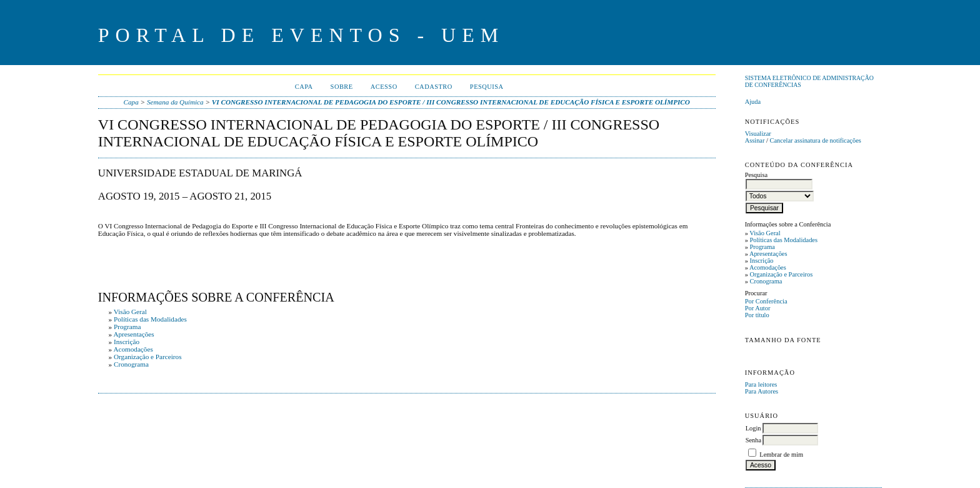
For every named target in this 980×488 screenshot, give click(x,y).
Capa (304, 87)
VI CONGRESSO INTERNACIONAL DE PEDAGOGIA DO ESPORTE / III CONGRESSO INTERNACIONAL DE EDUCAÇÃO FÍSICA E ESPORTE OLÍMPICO (451, 102)
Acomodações (768, 267)
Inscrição (761, 261)
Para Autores (762, 391)
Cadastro (434, 87)
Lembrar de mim (781, 455)
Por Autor (758, 308)
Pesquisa (487, 87)
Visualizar (758, 134)
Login (753, 428)
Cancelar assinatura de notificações (816, 140)
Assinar (755, 140)
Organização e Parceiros (781, 274)
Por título (757, 315)
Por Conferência (766, 301)
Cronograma (766, 281)
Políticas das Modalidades (783, 240)
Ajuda (753, 102)
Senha (753, 440)
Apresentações (768, 254)
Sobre (342, 87)
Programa (762, 247)
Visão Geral (765, 233)
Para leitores (761, 384)
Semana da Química (175, 102)
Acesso (384, 87)
